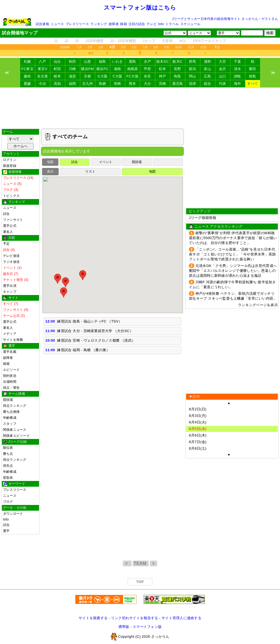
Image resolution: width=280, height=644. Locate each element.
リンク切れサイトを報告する (135, 618)
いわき (118, 61)
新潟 (193, 69)
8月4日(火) (198, 422)
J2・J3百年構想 (123, 41)
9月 (167, 47)
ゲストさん (270, 19)
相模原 (133, 69)
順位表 (8, 448)
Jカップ (149, 41)
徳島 (253, 76)
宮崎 (163, 84)
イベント (106, 162)
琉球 (193, 84)
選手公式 (10, 226)
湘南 (117, 69)
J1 (56, 41)
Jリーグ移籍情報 (202, 218)
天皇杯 (167, 41)
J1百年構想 (94, 41)
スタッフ (10, 424)
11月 (191, 47)
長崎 (117, 84)
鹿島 (132, 61)
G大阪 (102, 76)
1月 (80, 47)
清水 (238, 69)
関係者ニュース (15, 430)
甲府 (148, 69)
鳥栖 (102, 84)
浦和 (208, 61)
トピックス (11, 196)
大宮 (223, 61)
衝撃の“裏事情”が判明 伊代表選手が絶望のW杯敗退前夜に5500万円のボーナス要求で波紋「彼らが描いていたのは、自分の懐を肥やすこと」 (233, 238)
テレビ (152, 24)
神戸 (163, 76)
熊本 (132, 84)
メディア (10, 334)
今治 (42, 84)
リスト (90, 171)
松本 (163, 69)
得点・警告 (11, 388)
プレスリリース (77, 24)
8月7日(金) (198, 442)
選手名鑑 (10, 352)
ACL (183, 41)
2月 (90, 47)
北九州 (88, 84)
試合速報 (42, 24)
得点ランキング (15, 406)
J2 (66, 41)
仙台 (57, 61)
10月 (178, 47)
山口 (223, 76)
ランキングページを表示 (258, 305)
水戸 (148, 61)
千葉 (238, 61)
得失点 (8, 466)
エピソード (11, 370)
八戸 (42, 61)
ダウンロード (13, 514)
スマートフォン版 (147, 627)
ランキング (99, 24)
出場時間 (10, 382)
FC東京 (27, 69)
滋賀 (72, 76)
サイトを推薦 (13, 340)
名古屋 (43, 76)
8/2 (91, 53)
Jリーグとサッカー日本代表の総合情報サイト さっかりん (215, 19)
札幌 (27, 61)
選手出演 (10, 286)
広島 (208, 76)
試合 (6, 214)
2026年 (65, 47)
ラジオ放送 (11, 262)
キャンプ (10, 292)
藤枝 (27, 76)
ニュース (57, 24)
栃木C (177, 61)
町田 (57, 69)
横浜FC (102, 69)
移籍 (123, 24)
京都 (87, 76)
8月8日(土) (198, 448)
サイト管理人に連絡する (181, 618)
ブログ (8, 502)
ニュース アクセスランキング (218, 226)
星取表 (8, 478)
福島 (102, 61)
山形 (87, 61)
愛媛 (27, 84)
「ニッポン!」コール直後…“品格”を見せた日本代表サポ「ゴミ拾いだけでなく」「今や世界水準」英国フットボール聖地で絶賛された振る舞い (232, 254)
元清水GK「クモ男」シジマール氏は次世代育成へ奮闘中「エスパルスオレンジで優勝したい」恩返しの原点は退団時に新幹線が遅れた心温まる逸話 (233, 271)
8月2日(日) (198, 409)
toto (161, 24)
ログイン (10, 160)
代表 (223, 84)
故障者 (114, 24)
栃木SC (163, 61)
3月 (101, 47)
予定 (217, 47)
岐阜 (57, 76)
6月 (135, 47)
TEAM (141, 563)
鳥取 (178, 76)
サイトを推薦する (93, 618)
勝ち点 (8, 454)
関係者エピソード (16, 436)
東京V (43, 69)
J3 (77, 41)
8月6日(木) (198, 435)
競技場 (8, 400)
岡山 (193, 76)
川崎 (72, 69)
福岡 (72, 84)
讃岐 (238, 76)
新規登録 (10, 166)
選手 (6, 531)
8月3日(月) (198, 416)
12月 (204, 47)
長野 (178, 69)
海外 (238, 84)
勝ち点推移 (11, 412)
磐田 (253, 69)
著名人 (8, 232)
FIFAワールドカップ (209, 41)
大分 (148, 84)
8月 (156, 47)
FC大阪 (132, 76)
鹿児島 (178, 84)
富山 (208, 69)
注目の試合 (137, 24)
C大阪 (117, 76)
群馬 (193, 61)
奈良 (148, 76)
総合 (208, 84)
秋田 (72, 61)
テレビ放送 (11, 256)
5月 (124, 47)
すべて (253, 84)
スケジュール (190, 24)
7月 (145, 47)
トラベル (172, 24)
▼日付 (194, 397)
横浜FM (87, 69)
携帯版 (124, 627)
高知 (57, 84)
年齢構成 (10, 418)
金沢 (223, 69)
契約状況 (10, 376)
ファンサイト (13, 220)
